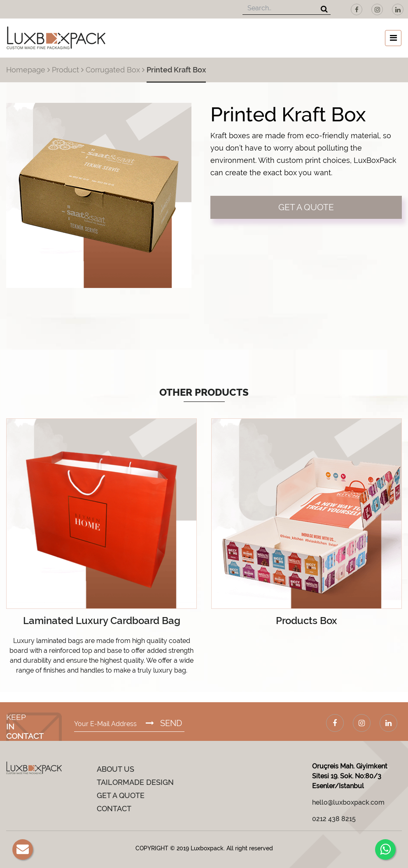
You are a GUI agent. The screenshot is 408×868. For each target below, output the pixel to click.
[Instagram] (377, 9)
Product (65, 70)
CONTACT (114, 809)
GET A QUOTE (306, 207)
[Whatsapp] (385, 849)
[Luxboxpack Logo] (56, 38)
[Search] (324, 10)
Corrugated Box (113, 70)
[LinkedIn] (398, 9)
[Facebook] (357, 9)
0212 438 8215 (334, 819)
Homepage (26, 70)
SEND (164, 723)
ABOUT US (115, 769)
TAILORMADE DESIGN (135, 782)
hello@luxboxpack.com (348, 802)
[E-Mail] (23, 849)
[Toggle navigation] (393, 38)
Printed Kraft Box (176, 70)
